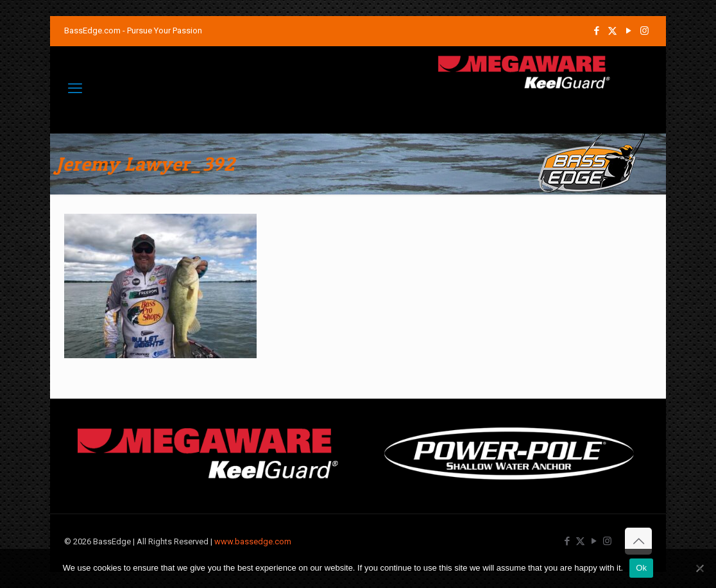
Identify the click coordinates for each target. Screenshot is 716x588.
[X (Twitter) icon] (612, 31)
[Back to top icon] (638, 541)
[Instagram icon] (644, 31)
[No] (700, 568)
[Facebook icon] (596, 31)
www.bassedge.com (253, 541)
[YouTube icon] (628, 31)
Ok (641, 568)
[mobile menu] (75, 89)
